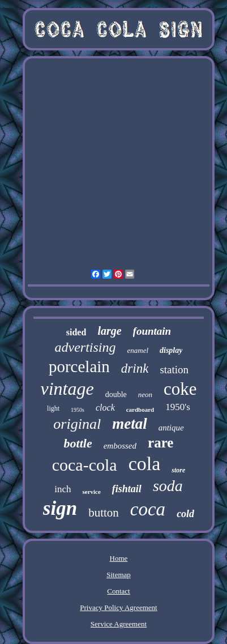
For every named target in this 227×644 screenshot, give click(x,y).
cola (145, 464)
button (104, 513)
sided (76, 332)
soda (168, 486)
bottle (78, 443)
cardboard (140, 410)
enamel (138, 350)
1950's (178, 407)
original (77, 424)
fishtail (127, 489)
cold (185, 514)
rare (160, 443)
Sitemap (119, 575)
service (91, 492)
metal (130, 424)
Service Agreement (119, 624)
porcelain (79, 366)
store (178, 470)
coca (148, 509)
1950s (78, 410)
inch (63, 489)
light (53, 408)
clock (105, 408)
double (116, 394)
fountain (152, 331)
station (174, 370)
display (171, 350)
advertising (85, 347)
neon (145, 394)
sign (60, 508)
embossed (120, 446)
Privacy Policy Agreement (118, 607)
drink (135, 368)
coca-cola (85, 465)
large (109, 331)
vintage (67, 389)
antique (171, 428)
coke (180, 389)
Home (119, 558)
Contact (118, 591)
